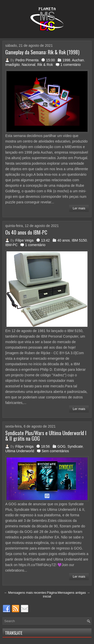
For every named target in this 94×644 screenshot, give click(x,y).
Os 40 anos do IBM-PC (26, 232)
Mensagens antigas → (74, 593)
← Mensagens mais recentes (25, 593)
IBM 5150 (79, 240)
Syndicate (75, 446)
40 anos (64, 240)
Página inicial (50, 594)
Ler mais (79, 208)
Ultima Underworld (20, 451)
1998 (66, 60)
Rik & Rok (45, 65)
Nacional (28, 65)
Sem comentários (55, 451)
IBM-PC (11, 245)
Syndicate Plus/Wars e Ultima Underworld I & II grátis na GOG (46, 436)
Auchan (78, 60)
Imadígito (13, 65)
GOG (62, 446)
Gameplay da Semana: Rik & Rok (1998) (42, 52)
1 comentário (71, 65)
